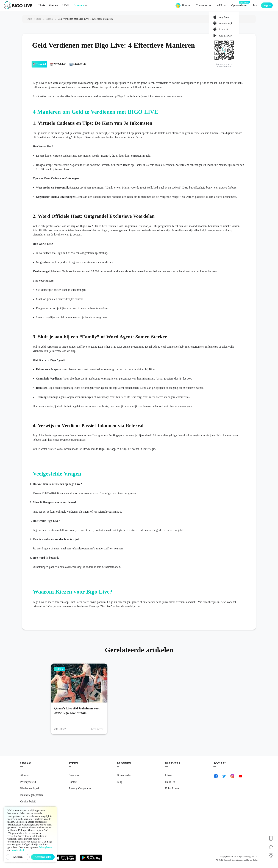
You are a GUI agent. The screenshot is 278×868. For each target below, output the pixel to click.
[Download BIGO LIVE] (271, 838)
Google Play (225, 36)
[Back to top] (271, 855)
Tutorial (59, 669)
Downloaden (124, 775)
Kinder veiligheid (30, 788)
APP (219, 5)
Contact (73, 782)
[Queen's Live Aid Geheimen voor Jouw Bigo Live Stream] (79, 683)
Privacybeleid (28, 782)
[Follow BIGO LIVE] (271, 847)
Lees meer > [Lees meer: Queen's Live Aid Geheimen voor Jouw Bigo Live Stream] (98, 729)
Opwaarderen (239, 5)
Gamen (54, 5)
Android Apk (225, 23)
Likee (168, 775)
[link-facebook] (216, 776)
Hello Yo (170, 782)
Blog (120, 782)
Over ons (74, 775)
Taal (255, 5)
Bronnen (79, 5)
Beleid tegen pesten (31, 795)
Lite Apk (223, 30)
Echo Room (172, 788)
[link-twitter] (224, 776)
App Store (224, 17)
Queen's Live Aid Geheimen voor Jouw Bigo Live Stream (77, 711)
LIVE (66, 5)
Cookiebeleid (17, 850)
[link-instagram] (232, 776)
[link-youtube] (240, 776)
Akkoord (25, 775)
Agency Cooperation (80, 788)
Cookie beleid (28, 801)
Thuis (41, 5)
